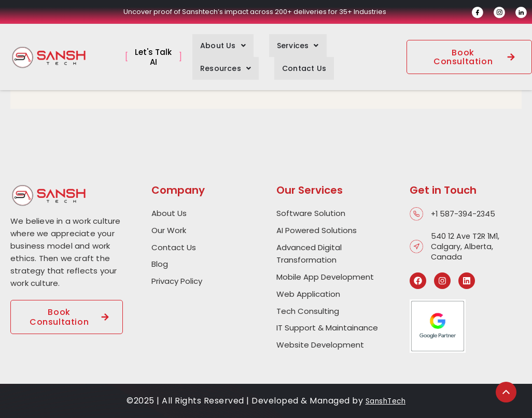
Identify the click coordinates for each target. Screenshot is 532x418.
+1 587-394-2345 (464, 214)
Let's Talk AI (153, 52)
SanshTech (386, 401)
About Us (215, 43)
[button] (215, 43)
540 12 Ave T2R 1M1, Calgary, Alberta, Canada (466, 247)
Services (275, 43)
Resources (337, 43)
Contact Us (214, 61)
